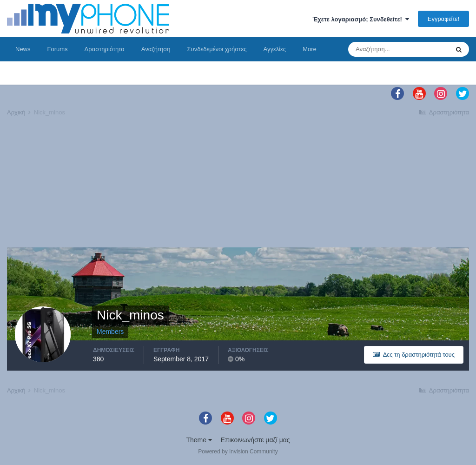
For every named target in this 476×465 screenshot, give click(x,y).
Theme (199, 440)
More (310, 49)
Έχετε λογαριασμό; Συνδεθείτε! (361, 19)
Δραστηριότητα (105, 49)
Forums (58, 49)
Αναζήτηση (156, 49)
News (23, 49)
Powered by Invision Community (238, 452)
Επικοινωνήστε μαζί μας (255, 440)
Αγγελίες (274, 49)
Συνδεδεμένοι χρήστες (217, 49)
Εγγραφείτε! (443, 19)
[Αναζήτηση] (398, 49)
